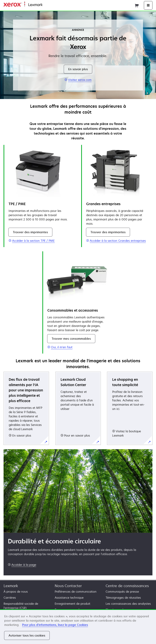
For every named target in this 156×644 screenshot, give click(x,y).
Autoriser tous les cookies (27, 635)
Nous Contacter (68, 586)
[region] (78, 627)
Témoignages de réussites (123, 598)
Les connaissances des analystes (128, 604)
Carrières (10, 598)
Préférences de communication (76, 592)
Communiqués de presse (122, 592)
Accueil (47, 5)
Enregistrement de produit (72, 604)
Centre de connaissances (127, 586)
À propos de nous (16, 592)
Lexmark (11, 586)
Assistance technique (69, 598)
